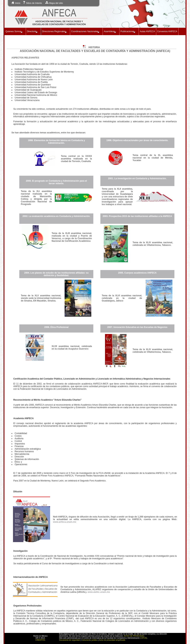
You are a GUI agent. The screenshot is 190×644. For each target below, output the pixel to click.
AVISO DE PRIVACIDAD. (134, 636)
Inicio (16, 3)
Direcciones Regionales (54, 31)
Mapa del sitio (54, 3)
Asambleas (109, 31)
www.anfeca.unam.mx (65, 522)
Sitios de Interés (32, 3)
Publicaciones (127, 31)
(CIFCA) (144, 638)
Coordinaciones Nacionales (85, 31)
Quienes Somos (13, 31)
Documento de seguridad (69, 640)
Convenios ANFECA (167, 31)
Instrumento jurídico (89, 640)
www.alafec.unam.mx (99, 592)
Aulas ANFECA (147, 31)
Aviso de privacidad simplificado (112, 640)
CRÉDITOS (40, 640)
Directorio (32, 31)
